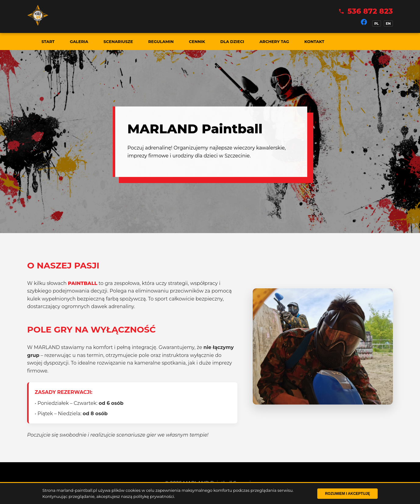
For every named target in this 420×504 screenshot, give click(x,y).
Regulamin (161, 41)
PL (377, 23)
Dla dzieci (232, 41)
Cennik (197, 41)
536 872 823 (370, 11)
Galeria (79, 41)
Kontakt (314, 41)
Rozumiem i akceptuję (347, 494)
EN (388, 23)
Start (48, 41)
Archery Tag (274, 41)
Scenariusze (118, 41)
